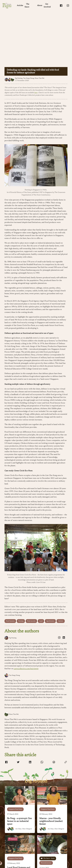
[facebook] (6, 762)
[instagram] (59, 638)
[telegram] (54, 762)
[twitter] (18, 762)
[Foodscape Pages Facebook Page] (61, 6)
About (40, 6)
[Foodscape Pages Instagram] (68, 6)
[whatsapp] (42, 762)
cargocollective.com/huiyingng (26, 669)
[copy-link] (66, 762)
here (36, 93)
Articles (20, 6)
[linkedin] (64, 638)
